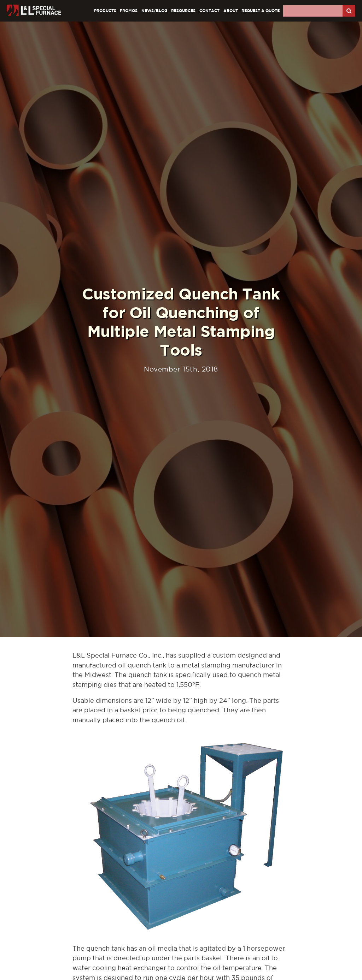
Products (105, 10)
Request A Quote (261, 10)
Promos (129, 10)
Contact (209, 10)
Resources (183, 10)
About (231, 10)
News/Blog (154, 10)
